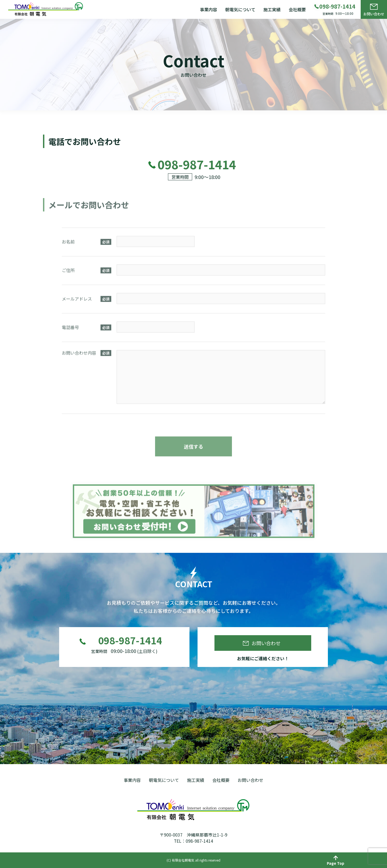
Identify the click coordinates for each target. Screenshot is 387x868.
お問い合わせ (374, 14)
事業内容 (209, 10)
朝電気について (240, 10)
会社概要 (297, 10)
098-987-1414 (130, 642)
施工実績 (272, 10)
